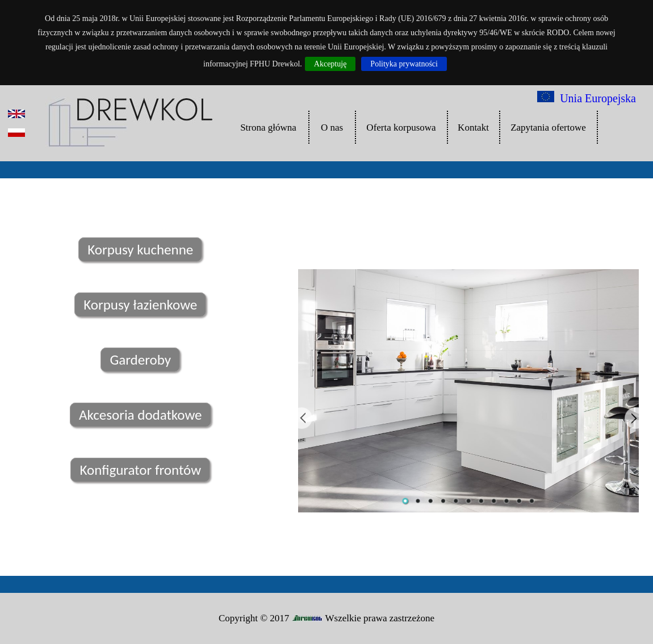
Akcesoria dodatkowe (141, 415)
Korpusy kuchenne (140, 250)
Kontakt (473, 127)
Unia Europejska (587, 98)
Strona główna (268, 127)
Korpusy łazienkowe (140, 305)
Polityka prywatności (404, 64)
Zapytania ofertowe (548, 127)
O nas (332, 127)
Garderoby (140, 360)
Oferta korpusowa (401, 127)
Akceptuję (330, 64)
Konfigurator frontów (140, 470)
